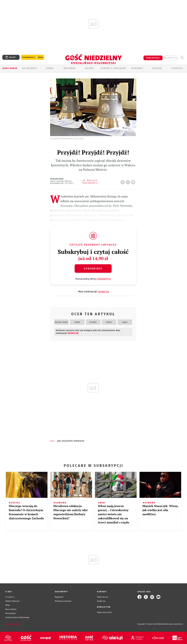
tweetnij (128, 181)
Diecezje (157, 68)
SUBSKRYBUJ (153, 58)
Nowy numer (10, 68)
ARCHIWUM (69, 68)
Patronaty (137, 68)
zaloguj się (171, 58)
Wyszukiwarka (182, 58)
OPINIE (50, 68)
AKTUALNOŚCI (30, 68)
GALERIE (89, 68)
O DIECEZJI (177, 68)
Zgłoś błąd (12, 624)
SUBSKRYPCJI (104, 279)
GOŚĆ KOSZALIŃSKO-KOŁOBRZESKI (71, 441)
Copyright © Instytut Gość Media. (150, 624)
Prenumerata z (33, 57)
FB (123, 181)
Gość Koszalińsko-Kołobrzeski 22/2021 (62, 182)
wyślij (134, 181)
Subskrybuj (93, 269)
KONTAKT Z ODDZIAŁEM (113, 68)
